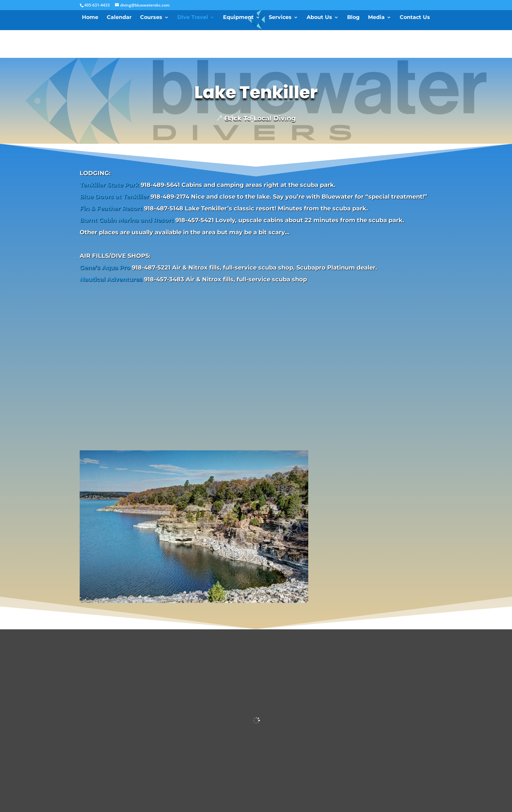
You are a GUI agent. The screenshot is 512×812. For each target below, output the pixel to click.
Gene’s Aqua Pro (105, 268)
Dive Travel (193, 18)
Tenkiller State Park (109, 185)
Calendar (119, 18)
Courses (151, 18)
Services (280, 18)
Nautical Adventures (111, 279)
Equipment (238, 18)
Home (90, 18)
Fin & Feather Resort (111, 208)
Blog (353, 18)
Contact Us (415, 18)
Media (376, 18)
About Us (319, 18)
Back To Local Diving (260, 118)
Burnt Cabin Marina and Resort (127, 220)
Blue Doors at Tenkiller (114, 197)
